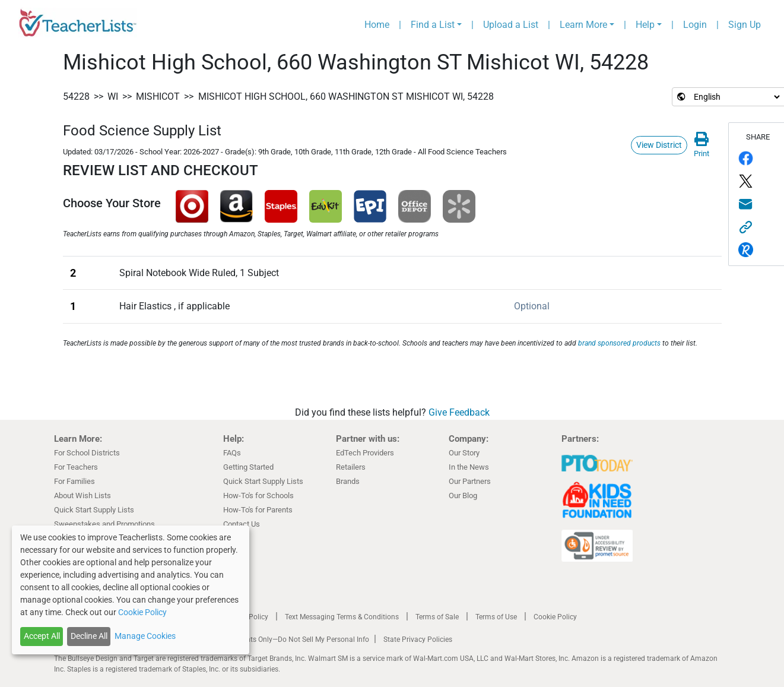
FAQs (232, 453)
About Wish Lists (82, 496)
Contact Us (242, 524)
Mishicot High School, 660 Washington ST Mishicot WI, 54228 (346, 96)
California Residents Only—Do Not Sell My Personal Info (281, 639)
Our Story (464, 453)
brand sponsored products (619, 343)
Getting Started (248, 467)
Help (645, 25)
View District (659, 145)
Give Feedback (459, 412)
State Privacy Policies (418, 639)
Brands (348, 481)
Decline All (89, 636)
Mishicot (158, 96)
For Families (74, 481)
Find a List (433, 25)
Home (377, 25)
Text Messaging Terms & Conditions (342, 617)
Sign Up (745, 25)
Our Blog (463, 496)
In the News (469, 467)
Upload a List (511, 25)
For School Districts (87, 453)
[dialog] (131, 590)
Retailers (351, 467)
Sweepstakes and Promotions (104, 524)
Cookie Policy (555, 617)
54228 (76, 96)
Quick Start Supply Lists (94, 510)
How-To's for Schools (258, 496)
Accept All (42, 636)
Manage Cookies (145, 636)
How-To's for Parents (258, 510)
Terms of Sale (437, 617)
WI (113, 96)
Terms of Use (496, 617)
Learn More (583, 25)
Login (695, 25)
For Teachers (76, 467)
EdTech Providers (365, 453)
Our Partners (470, 481)
